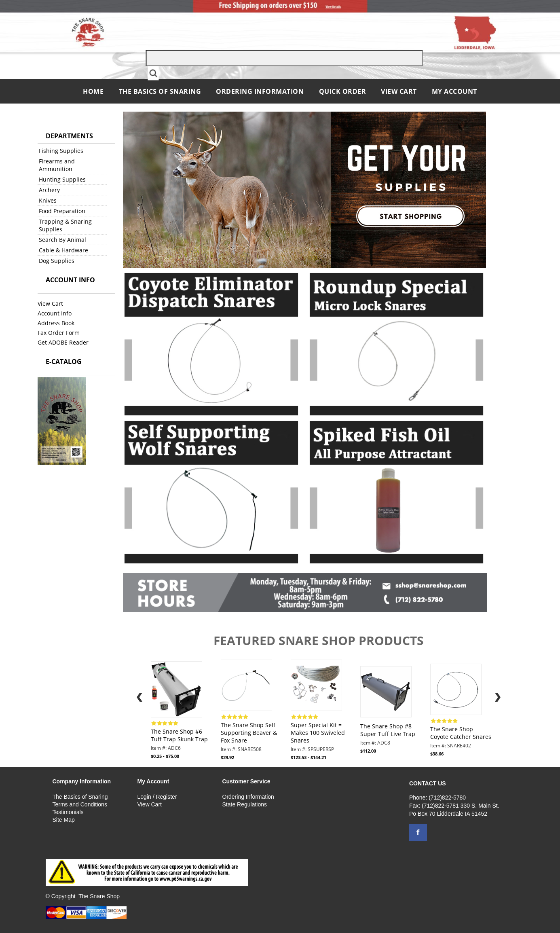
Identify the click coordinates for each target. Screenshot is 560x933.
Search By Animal (62, 240)
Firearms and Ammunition (57, 165)
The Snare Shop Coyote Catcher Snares (461, 733)
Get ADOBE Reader (63, 342)
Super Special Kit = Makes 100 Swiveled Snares (318, 733)
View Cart (399, 91)
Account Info (55, 313)
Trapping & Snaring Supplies (65, 225)
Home (94, 91)
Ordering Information (261, 91)
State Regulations (245, 804)
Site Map (64, 820)
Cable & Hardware (63, 250)
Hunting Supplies (62, 179)
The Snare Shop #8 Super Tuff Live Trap (388, 730)
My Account (454, 91)
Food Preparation (62, 211)
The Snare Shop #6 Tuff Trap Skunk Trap (179, 735)
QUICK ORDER (343, 91)
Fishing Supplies (61, 151)
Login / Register (157, 797)
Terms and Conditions (80, 804)
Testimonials (68, 812)
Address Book (56, 323)
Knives (48, 200)
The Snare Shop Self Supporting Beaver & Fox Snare (249, 733)
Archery (49, 190)
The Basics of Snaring (160, 91)
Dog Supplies (57, 261)
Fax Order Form (59, 333)
